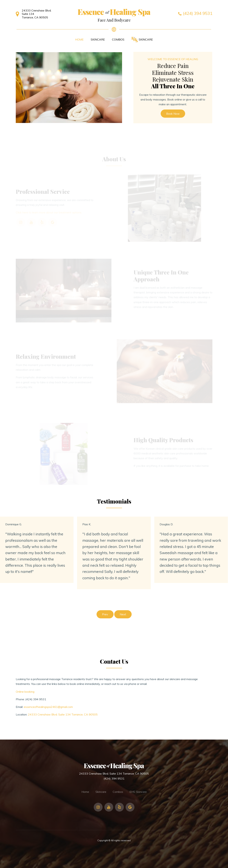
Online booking (25, 692)
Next (123, 614)
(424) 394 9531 (36, 699)
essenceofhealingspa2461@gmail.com (48, 707)
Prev (105, 614)
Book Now (173, 114)
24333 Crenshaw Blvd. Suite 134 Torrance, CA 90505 (63, 714)
